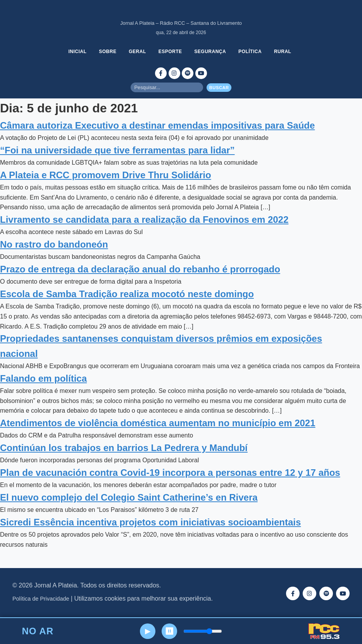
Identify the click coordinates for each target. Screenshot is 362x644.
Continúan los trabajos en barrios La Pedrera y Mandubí (124, 448)
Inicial (78, 52)
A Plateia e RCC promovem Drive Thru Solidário (106, 175)
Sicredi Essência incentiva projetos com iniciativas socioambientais (150, 522)
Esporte (170, 52)
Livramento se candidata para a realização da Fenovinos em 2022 (144, 220)
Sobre (108, 52)
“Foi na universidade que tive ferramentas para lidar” (117, 150)
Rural (283, 52)
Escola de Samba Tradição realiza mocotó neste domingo (127, 294)
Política (250, 52)
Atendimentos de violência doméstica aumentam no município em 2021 (158, 423)
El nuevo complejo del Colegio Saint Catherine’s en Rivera (129, 497)
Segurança (210, 52)
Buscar (219, 88)
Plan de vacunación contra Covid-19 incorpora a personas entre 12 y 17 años (170, 473)
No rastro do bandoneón (54, 244)
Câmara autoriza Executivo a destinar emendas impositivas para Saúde (157, 125)
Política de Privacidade (41, 599)
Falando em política (43, 378)
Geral (138, 52)
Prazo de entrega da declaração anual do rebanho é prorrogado (140, 269)
